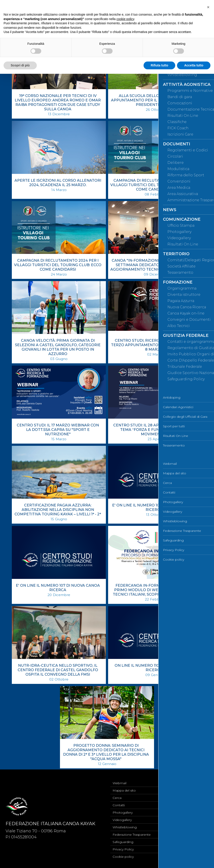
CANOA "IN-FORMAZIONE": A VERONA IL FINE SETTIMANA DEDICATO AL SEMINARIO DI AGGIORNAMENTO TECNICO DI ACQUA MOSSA (154, 265)
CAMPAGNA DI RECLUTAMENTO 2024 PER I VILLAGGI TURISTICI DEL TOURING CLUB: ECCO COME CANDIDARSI (58, 265)
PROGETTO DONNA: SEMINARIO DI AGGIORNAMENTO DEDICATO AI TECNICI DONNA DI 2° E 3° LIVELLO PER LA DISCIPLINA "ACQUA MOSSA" (106, 752)
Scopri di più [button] (20, 65)
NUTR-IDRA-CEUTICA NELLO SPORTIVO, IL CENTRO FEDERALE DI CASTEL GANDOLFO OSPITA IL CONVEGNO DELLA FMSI (58, 670)
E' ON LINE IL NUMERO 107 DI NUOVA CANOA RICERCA (58, 588)
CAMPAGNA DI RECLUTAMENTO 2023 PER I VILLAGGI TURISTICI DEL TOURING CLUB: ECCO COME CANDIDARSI (154, 185)
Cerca (117, 798)
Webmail (119, 783)
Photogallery (123, 812)
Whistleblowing (125, 827)
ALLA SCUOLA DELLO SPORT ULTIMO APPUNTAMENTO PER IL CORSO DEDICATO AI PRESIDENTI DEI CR (154, 100)
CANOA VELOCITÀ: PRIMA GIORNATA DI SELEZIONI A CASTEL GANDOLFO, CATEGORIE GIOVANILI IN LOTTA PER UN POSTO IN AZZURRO (58, 347)
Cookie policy (123, 857)
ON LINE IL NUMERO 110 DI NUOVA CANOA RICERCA (154, 668)
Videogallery (122, 820)
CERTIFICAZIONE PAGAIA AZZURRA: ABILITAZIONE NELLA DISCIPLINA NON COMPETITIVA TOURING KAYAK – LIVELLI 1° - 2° (58, 510)
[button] (208, 7)
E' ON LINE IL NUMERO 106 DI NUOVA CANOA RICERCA (154, 507)
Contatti (119, 805)
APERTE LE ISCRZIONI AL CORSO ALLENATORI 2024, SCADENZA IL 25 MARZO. (58, 183)
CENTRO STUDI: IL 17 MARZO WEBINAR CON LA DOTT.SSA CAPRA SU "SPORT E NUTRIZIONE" (58, 430)
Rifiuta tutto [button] (159, 65)
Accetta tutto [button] (194, 65)
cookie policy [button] (125, 19)
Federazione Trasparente (132, 835)
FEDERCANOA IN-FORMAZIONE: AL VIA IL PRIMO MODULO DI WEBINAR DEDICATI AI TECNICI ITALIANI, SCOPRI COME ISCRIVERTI (154, 590)
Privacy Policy (123, 849)
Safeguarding (123, 842)
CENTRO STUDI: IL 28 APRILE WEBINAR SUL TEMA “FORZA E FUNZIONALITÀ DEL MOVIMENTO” (154, 430)
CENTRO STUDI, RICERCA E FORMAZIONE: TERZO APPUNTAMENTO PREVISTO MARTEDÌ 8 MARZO (154, 345)
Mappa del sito (124, 790)
